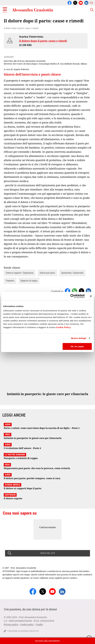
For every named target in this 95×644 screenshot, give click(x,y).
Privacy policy (11, 624)
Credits (39, 624)
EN (91, 3)
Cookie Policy (63, 327)
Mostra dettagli (79, 338)
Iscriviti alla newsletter (47, 641)
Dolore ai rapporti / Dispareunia (20, 273)
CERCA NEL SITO (47, 553)
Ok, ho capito (77, 346)
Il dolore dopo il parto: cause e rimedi (43, 41)
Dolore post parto (47, 273)
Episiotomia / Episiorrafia (72, 273)
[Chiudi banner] (91, 296)
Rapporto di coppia (29, 281)
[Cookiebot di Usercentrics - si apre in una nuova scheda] (72, 296)
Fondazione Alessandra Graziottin (23, 631)
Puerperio (10, 281)
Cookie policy (27, 624)
